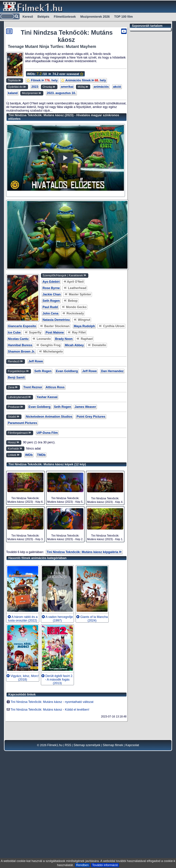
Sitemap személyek (87, 845)
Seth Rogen (51, 401)
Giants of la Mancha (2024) (92, 719)
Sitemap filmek (113, 845)
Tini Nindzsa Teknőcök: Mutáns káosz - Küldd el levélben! (50, 809)
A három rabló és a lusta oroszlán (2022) (23, 719)
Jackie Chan (52, 394)
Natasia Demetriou (56, 420)
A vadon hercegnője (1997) (57, 719)
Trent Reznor (33, 487)
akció (117, 87)
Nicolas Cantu (18, 439)
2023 (35, 87)
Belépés (43, 17)
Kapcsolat (132, 845)
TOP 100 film (123, 17)
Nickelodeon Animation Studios (49, 516)
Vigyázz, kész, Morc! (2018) (23, 778)
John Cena (51, 413)
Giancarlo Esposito (22, 426)
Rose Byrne (51, 388)
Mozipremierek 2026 (95, 17)
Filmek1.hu (55, 845)
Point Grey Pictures (91, 516)
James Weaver (85, 507)
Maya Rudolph (84, 426)
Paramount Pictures (23, 523)
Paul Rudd (50, 407)
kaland (13, 93)
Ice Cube (14, 432)
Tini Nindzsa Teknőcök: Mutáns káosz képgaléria (84, 652)
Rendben (82, 865)
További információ (105, 865)
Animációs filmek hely (83, 80)
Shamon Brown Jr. (21, 451)
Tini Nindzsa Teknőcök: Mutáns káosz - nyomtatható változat (52, 802)
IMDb (29, 555)
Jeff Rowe (36, 461)
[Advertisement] (65, 122)
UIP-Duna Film (47, 533)
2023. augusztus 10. (61, 93)
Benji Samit (16, 477)
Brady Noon (64, 439)
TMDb (41, 555)
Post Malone (55, 432)
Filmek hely (42, 80)
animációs (101, 87)
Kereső (28, 17)
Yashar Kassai (47, 497)
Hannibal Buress (20, 445)
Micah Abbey (74, 445)
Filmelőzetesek (65, 17)
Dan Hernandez (112, 471)
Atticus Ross (55, 487)
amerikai (67, 87)
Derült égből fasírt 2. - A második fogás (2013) (57, 779)
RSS (68, 845)
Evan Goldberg (67, 471)
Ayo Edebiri (51, 382)
